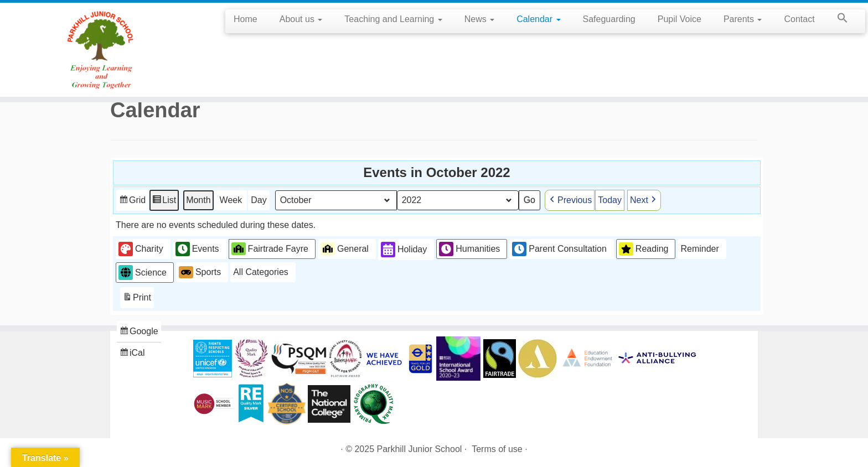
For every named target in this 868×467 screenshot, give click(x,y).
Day (259, 199)
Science (143, 273)
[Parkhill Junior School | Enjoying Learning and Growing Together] (100, 50)
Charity (141, 248)
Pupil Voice (680, 19)
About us (301, 19)
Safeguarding (609, 19)
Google (139, 332)
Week (231, 199)
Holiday (404, 249)
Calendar (538, 19)
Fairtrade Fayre (270, 248)
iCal (133, 354)
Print (137, 299)
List (164, 201)
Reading (644, 248)
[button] (837, 20)
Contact (799, 19)
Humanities (469, 248)
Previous (570, 200)
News (479, 19)
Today (610, 199)
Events (197, 248)
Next (644, 200)
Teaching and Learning (393, 19)
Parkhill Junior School (420, 449)
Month (198, 199)
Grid (132, 201)
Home (246, 19)
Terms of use (497, 449)
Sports (200, 272)
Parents (743, 19)
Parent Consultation (559, 248)
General (345, 248)
